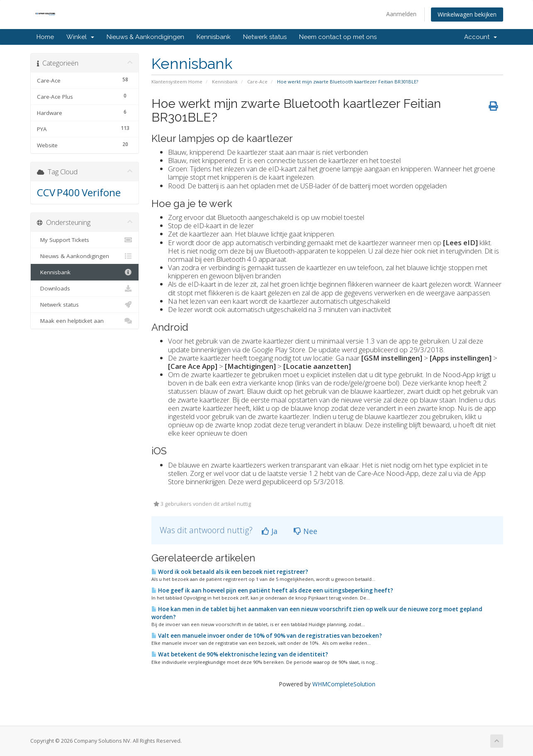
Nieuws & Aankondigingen (145, 37)
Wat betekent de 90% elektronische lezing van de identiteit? (240, 654)
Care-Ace (257, 82)
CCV (46, 192)
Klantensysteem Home (177, 82)
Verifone (101, 192)
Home (45, 37)
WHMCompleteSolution (344, 684)
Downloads (85, 288)
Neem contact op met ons (338, 37)
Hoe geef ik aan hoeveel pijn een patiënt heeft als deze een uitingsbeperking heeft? (272, 590)
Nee (305, 531)
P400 (68, 192)
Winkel (80, 37)
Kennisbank (214, 37)
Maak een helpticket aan (85, 321)
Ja (270, 531)
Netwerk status (265, 37)
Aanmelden (401, 14)
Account (481, 37)
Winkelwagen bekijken (467, 14)
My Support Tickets (85, 240)
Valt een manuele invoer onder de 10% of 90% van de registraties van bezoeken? (267, 636)
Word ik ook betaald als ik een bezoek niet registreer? (230, 572)
